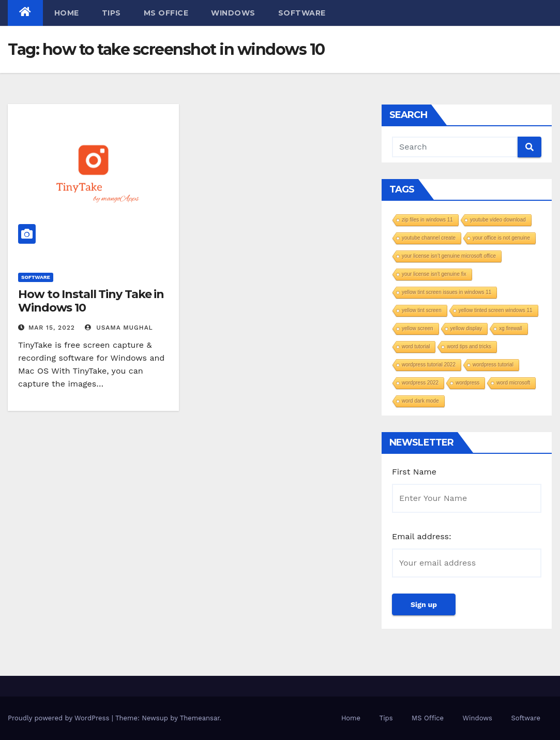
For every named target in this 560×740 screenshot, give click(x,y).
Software (302, 13)
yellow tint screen (422, 310)
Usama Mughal (119, 328)
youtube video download (498, 220)
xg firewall (510, 328)
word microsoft (513, 383)
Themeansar (200, 718)
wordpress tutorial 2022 (429, 365)
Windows (233, 13)
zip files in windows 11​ (427, 220)
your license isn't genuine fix (434, 274)
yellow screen (418, 328)
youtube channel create (429, 238)
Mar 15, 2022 (52, 328)
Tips (111, 13)
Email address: (422, 536)
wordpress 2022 (420, 383)
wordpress (467, 383)
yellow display (466, 328)
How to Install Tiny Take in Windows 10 (91, 301)
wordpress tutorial (493, 365)
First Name (414, 472)
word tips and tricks (469, 346)
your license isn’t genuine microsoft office (449, 256)
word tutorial (416, 346)
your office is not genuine (501, 238)
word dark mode (420, 401)
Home (67, 13)
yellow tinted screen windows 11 (496, 310)
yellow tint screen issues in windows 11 (447, 292)
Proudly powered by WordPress (60, 718)
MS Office (166, 13)
